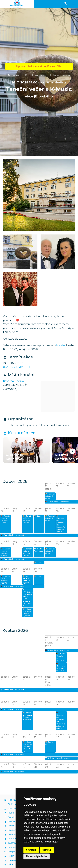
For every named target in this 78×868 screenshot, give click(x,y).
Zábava (14, 75)
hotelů (61, 345)
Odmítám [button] (47, 850)
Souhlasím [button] (31, 850)
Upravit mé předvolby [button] (36, 856)
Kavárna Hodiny (53, 83)
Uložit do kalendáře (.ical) (17, 367)
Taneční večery (60, 75)
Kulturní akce (35, 75)
